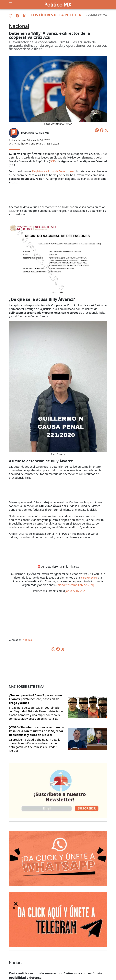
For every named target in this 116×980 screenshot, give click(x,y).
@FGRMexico (89, 578)
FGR (52, 161)
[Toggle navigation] (11, 4)
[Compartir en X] (106, 130)
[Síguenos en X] (24, 16)
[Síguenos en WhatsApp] (11, 16)
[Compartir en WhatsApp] (97, 130)
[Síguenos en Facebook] (17, 16)
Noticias (27, 640)
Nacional (19, 26)
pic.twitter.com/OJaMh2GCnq (76, 585)
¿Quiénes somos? (97, 15)
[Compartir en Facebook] (102, 130)
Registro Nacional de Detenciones (53, 171)
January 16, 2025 (76, 591)
